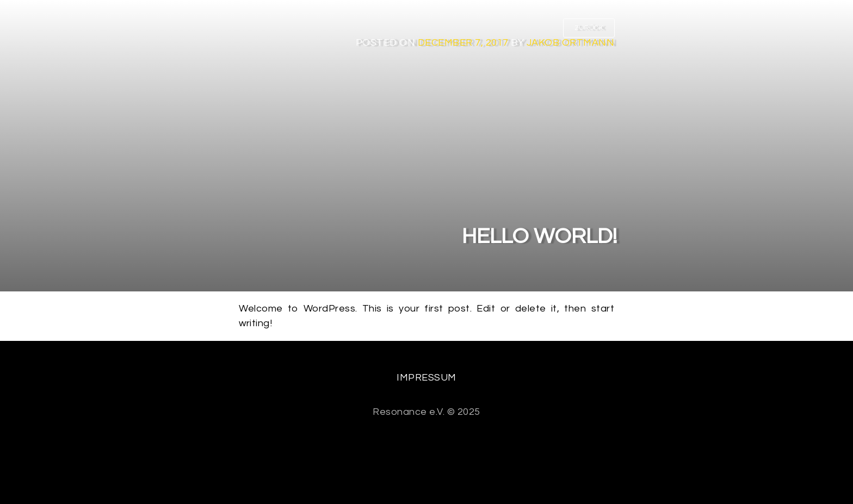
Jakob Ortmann (571, 43)
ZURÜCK (589, 28)
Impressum (426, 378)
